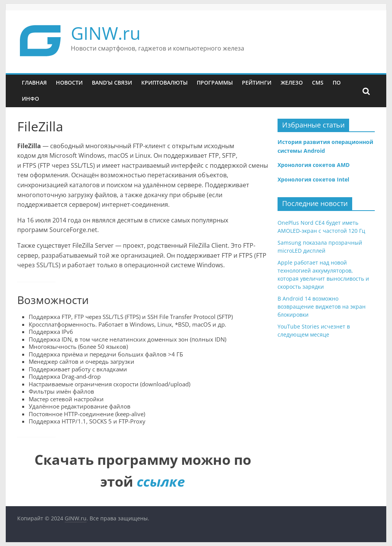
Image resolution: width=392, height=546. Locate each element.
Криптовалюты (164, 83)
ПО (337, 83)
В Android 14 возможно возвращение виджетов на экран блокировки (322, 307)
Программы (215, 83)
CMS (318, 83)
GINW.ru (106, 33)
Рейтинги (257, 83)
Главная (34, 83)
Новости (69, 83)
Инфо (30, 99)
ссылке (161, 481)
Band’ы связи (112, 83)
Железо (292, 83)
